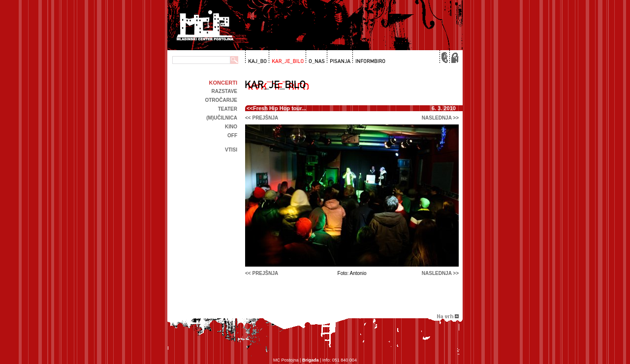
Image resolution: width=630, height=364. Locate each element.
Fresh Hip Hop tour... (280, 108)
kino (231, 127)
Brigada (311, 360)
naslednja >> (440, 118)
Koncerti (223, 83)
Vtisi (231, 150)
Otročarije (221, 100)
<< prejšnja (262, 118)
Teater (228, 109)
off (232, 136)
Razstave (224, 91)
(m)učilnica (222, 118)
